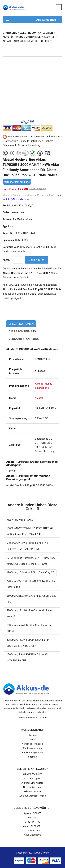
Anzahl (6, 260)
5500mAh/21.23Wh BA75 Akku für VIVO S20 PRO (31, 599)
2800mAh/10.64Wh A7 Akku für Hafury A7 (30, 573)
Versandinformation (33, 744)
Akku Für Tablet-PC (32, 774)
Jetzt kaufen (37, 260)
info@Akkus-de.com (17, 199)
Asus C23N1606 (33, 835)
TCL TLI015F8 (32, 830)
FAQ (32, 740)
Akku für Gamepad (33, 787)
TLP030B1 (12, 471)
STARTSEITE (10, 33)
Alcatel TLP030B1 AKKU (20, 520)
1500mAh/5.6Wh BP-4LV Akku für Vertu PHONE (29, 628)
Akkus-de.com (42, 853)
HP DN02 (32, 818)
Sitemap (33, 757)
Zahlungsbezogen (32, 748)
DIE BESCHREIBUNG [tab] (22, 331)
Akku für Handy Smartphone (22, 37)
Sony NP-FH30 (32, 822)
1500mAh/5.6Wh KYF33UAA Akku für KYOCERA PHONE (27, 658)
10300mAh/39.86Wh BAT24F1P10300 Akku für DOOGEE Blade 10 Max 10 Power (31, 561)
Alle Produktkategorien (37, 33)
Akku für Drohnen (32, 791)
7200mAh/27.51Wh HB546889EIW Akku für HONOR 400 (31, 584)
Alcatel (49, 37)
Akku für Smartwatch (32, 783)
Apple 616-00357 (32, 813)
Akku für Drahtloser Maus (32, 796)
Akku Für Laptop (32, 779)
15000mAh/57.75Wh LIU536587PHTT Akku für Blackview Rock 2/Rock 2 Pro (31, 531)
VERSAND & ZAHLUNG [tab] (24, 339)
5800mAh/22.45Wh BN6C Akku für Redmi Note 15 (30, 614)
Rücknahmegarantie (32, 752)
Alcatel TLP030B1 (33, 826)
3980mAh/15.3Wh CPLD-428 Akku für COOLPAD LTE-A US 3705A (28, 643)
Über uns (33, 735)
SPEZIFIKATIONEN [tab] (21, 324)
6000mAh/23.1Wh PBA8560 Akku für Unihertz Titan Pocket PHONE (27, 546)
